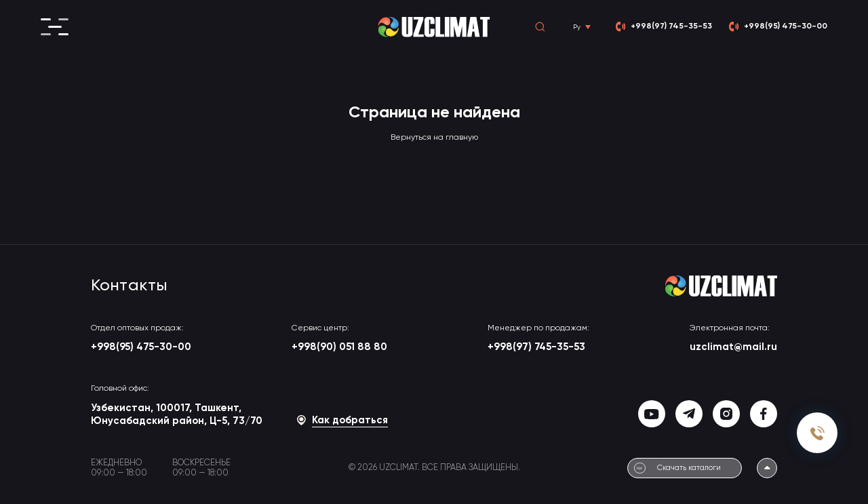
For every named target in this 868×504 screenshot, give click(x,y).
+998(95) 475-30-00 (141, 347)
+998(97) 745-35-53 (536, 347)
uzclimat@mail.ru (733, 347)
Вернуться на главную (434, 138)
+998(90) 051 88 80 (339, 347)
